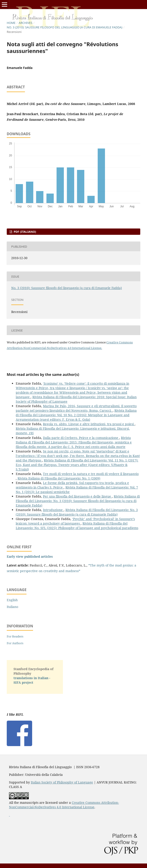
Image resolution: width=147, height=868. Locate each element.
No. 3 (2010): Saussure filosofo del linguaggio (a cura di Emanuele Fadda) (65, 27)
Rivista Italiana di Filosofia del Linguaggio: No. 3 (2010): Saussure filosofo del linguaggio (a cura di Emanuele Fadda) (78, 501)
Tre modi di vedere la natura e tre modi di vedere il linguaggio (91, 474)
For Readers (15, 636)
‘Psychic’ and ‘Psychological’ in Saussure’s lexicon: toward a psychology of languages (75, 521)
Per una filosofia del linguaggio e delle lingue (77, 496)
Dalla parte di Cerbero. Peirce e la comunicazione (81, 438)
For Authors (15, 643)
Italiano (12, 607)
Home (11, 23)
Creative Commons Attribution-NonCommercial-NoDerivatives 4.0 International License (64, 805)
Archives (26, 23)
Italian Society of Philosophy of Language (62, 782)
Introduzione (53, 510)
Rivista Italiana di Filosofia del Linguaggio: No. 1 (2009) (59, 478)
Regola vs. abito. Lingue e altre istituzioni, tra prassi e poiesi (89, 424)
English (12, 600)
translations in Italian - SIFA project (32, 680)
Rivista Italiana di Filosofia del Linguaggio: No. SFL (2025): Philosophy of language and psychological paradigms (77, 526)
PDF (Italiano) (24, 232)
